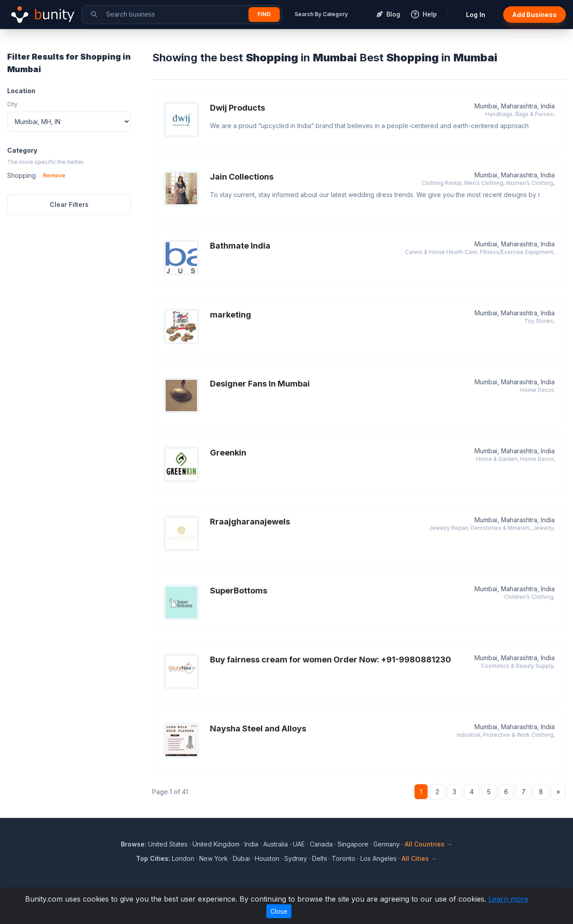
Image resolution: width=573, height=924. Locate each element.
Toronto (344, 858)
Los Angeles (378, 858)
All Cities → (419, 858)
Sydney (296, 858)
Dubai (241, 858)
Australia (276, 844)
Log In (476, 15)
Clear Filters (69, 204)
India (251, 844)
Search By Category (321, 14)
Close (279, 911)
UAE (299, 844)
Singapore (353, 844)
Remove (54, 175)
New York (214, 858)
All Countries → (429, 844)
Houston (267, 858)
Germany (387, 844)
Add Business (535, 15)
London (183, 858)
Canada (321, 844)
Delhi (319, 858)
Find (264, 14)
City (12, 104)
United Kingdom (216, 844)
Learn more (508, 899)
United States (168, 844)
